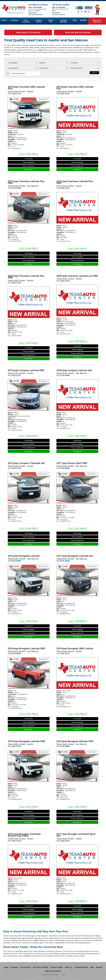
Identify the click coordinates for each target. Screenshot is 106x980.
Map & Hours (33, 13)
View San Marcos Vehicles (78, 32)
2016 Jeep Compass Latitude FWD (26, 370)
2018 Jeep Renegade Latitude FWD (26, 648)
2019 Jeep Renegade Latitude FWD (26, 741)
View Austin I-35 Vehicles (28, 32)
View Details (29, 159)
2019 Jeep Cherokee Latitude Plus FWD (26, 182)
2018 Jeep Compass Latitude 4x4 (74, 370)
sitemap (63, 975)
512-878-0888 (14, 188)
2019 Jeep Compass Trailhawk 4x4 (26, 463)
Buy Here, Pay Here (41, 967)
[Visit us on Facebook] (82, 12)
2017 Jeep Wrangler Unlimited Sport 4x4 (76, 835)
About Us (51, 21)
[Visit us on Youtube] (85, 12)
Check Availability (29, 162)
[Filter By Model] (84, 63)
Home (4, 20)
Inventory (14, 20)
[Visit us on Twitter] (78, 12)
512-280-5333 (14, 93)
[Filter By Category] (22, 63)
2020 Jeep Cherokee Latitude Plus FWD (26, 277)
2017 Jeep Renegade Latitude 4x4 (74, 556)
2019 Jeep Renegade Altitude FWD (75, 741)
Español (83, 20)
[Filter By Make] (53, 63)
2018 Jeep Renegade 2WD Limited (75, 648)
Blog (75, 20)
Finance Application (29, 166)
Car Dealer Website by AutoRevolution (50, 975)
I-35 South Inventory (58, 14)
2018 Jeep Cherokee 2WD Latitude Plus (26, 88)
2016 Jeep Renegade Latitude (24, 556)
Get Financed (26, 21)
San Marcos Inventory (36, 14)
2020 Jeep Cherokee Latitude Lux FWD (77, 276)
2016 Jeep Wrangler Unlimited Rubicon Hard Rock (24, 835)
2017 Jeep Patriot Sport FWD (72, 463)
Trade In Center (39, 21)
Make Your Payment (97, 21)
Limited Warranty (64, 21)
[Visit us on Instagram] (89, 12)
